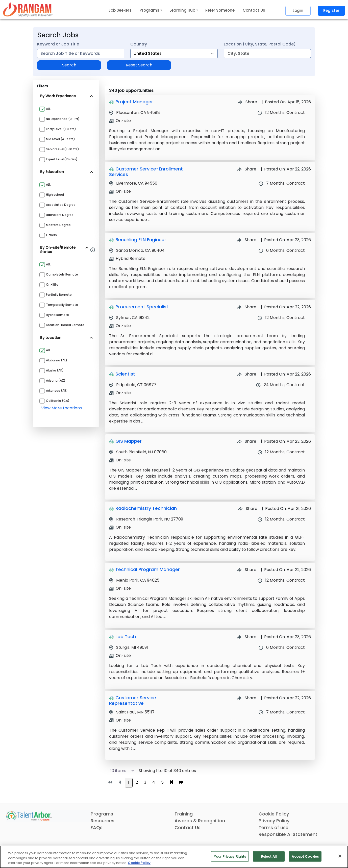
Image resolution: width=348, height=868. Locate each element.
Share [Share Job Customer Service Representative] (247, 698)
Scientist (125, 374)
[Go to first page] (110, 782)
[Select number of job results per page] (120, 771)
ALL (48, 109)
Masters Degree (58, 225)
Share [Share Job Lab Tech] (247, 637)
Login (298, 10)
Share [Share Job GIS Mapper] (247, 441)
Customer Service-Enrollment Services (146, 172)
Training (184, 814)
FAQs (97, 827)
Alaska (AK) (55, 370)
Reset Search (139, 65)
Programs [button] (150, 10)
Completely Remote (62, 274)
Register (331, 10)
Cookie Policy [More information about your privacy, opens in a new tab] (139, 863)
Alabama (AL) (57, 360)
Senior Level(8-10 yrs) (63, 149)
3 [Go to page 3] (145, 782)
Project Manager (134, 102)
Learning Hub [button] (182, 10)
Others (51, 235)
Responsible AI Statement (288, 834)
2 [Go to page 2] (137, 782)
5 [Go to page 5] (162, 782)
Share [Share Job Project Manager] (247, 102)
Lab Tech (126, 637)
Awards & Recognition (200, 821)
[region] (174, 857)
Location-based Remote (65, 325)
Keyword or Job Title (58, 44)
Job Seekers (120, 10)
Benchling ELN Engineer (141, 240)
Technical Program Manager (148, 569)
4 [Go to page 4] (154, 782)
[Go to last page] (181, 782)
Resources (103, 821)
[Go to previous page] (120, 782)
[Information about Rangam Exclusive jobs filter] (93, 250)
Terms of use (274, 827)
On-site (52, 284)
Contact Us (254, 10)
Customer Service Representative (133, 700)
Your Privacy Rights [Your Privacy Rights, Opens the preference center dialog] (230, 856)
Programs (102, 814)
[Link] (28, 9)
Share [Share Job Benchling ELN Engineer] (247, 240)
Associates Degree (61, 205)
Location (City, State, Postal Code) (260, 44)
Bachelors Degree (60, 215)
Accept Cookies (305, 856)
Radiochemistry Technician (146, 508)
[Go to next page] (171, 782)
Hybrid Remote (57, 315)
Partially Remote (59, 295)
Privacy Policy (274, 821)
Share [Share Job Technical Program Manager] (247, 570)
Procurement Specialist (142, 307)
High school (55, 195)
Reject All (269, 856)
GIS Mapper (129, 441)
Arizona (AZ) (56, 380)
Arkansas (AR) (57, 391)
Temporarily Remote (62, 305)
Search (69, 65)
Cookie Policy (274, 814)
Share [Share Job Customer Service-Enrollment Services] (247, 169)
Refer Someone (220, 10)
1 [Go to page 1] (129, 783)
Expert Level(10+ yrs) (62, 159)
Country (139, 44)
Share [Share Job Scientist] (247, 374)
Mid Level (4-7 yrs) (60, 139)
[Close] (340, 856)
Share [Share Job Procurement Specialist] (247, 307)
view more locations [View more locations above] (61, 408)
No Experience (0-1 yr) (63, 119)
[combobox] (81, 54)
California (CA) (58, 401)
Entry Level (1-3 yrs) (61, 129)
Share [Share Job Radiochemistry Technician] (248, 509)
